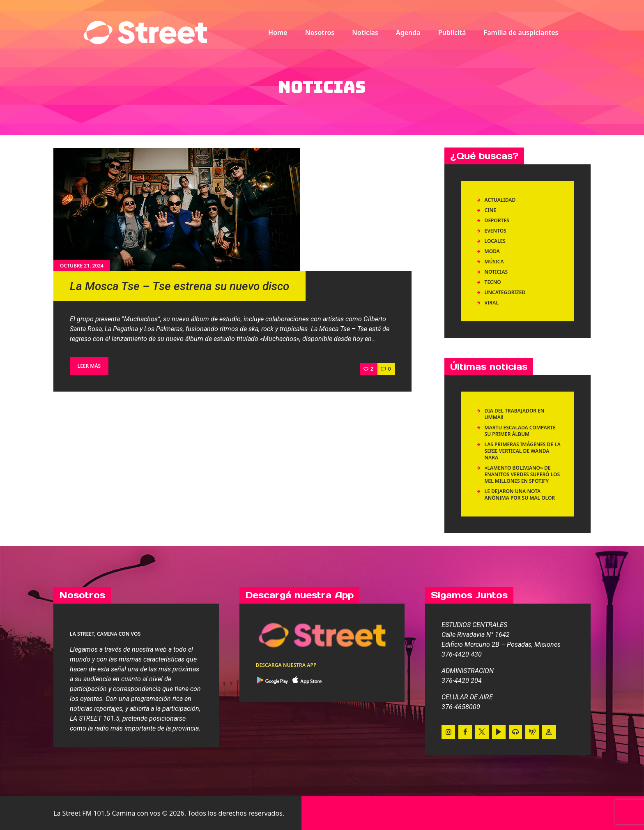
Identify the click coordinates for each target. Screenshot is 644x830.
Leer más (89, 366)
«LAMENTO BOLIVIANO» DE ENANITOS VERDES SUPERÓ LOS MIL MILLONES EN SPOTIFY (522, 474)
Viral (492, 303)
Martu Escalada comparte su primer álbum (520, 431)
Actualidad (500, 200)
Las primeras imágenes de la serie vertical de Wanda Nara (523, 451)
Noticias (496, 272)
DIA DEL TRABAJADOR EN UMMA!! (515, 414)
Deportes (497, 220)
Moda (492, 251)
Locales (495, 241)
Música (494, 262)
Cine (490, 210)
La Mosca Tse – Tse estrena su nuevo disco (179, 286)
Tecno (493, 282)
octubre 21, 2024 (82, 266)
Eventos (496, 231)
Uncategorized (505, 292)
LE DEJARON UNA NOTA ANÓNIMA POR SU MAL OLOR (521, 495)
